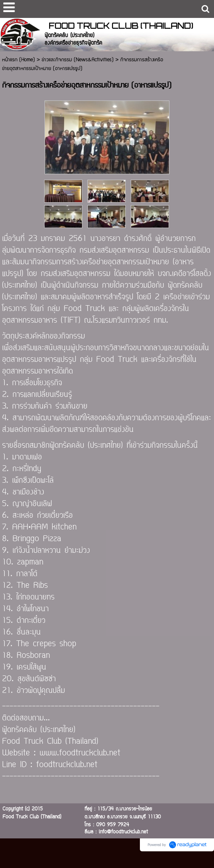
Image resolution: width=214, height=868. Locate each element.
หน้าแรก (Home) (19, 60)
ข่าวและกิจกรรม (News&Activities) (78, 60)
